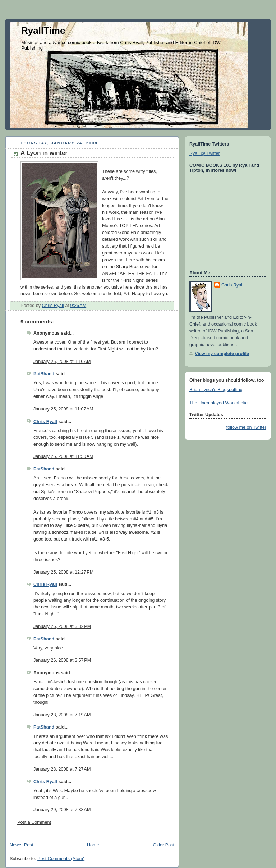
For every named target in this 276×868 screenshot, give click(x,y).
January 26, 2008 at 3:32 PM (62, 626)
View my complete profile (222, 354)
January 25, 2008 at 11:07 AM (63, 409)
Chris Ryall (45, 422)
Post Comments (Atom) (61, 859)
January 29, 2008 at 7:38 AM (62, 810)
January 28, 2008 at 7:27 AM (62, 769)
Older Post (164, 845)
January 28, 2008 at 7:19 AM (62, 715)
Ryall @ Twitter (205, 153)
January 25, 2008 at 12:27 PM (63, 572)
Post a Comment (34, 822)
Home (93, 845)
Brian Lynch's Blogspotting (216, 390)
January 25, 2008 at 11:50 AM (63, 456)
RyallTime (43, 31)
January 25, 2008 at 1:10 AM (62, 362)
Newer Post (21, 845)
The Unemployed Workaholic (218, 403)
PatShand (44, 374)
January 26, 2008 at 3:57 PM (62, 660)
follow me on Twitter (246, 427)
